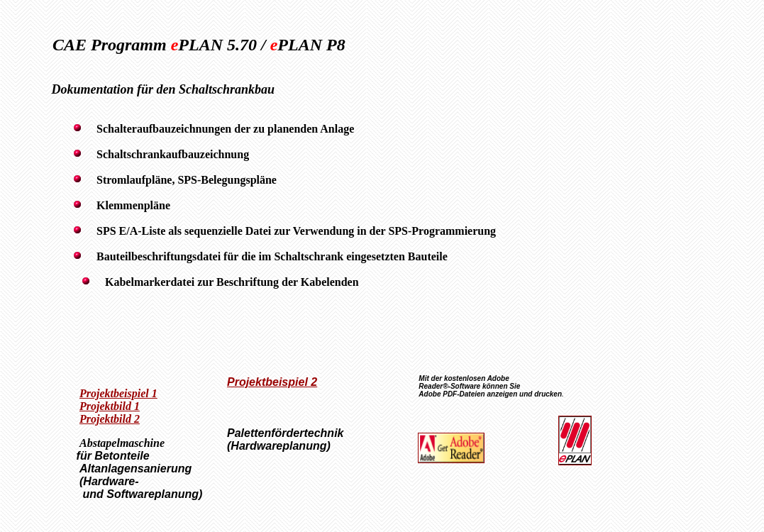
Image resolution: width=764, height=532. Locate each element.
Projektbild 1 (110, 406)
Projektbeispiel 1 (118, 393)
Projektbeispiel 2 (272, 382)
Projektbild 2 (110, 419)
